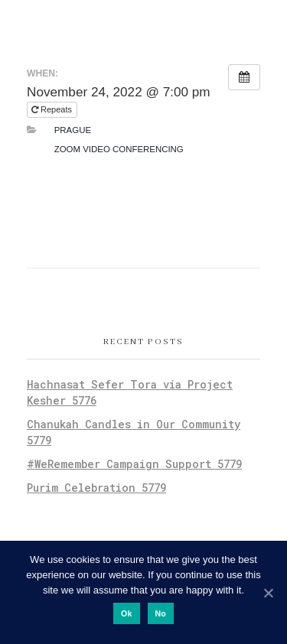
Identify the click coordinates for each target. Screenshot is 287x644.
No (161, 613)
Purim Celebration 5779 (96, 488)
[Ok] (268, 593)
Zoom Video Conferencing (119, 149)
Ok (127, 613)
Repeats (53, 109)
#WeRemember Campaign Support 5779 (134, 464)
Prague (73, 130)
